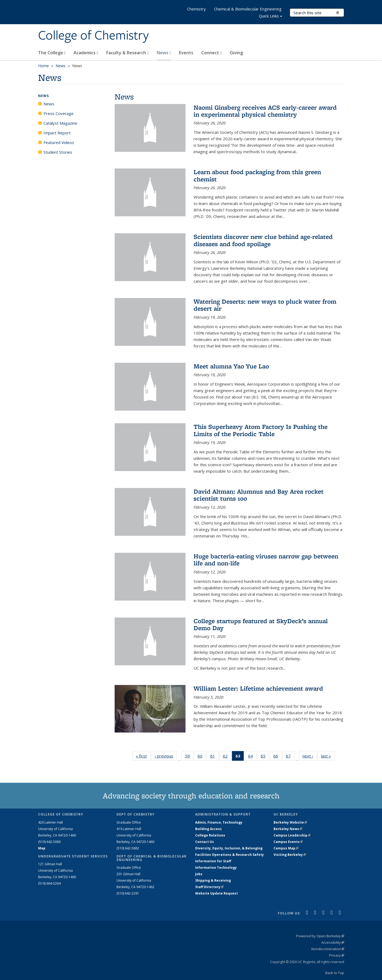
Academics (86, 53)
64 (252, 757)
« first (143, 756)
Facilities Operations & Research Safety (230, 855)
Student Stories (58, 152)
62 (227, 757)
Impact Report (57, 133)
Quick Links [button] (270, 17)
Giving (236, 53)
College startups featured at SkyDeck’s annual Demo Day (261, 624)
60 (202, 757)
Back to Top (335, 973)
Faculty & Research (128, 53)
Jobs (199, 874)
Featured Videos (59, 142)
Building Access (208, 829)
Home (43, 66)
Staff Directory (209, 887)
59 (189, 757)
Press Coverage (59, 113)
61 (214, 757)
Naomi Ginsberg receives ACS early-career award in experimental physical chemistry (265, 111)
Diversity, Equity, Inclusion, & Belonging (229, 848)
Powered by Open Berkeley (320, 936)
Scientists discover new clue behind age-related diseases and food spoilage (263, 240)
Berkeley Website (290, 822)
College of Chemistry (93, 36)
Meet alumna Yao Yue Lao (231, 366)
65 (265, 757)
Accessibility (333, 942)
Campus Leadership (292, 835)
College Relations (210, 835)
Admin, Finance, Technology (219, 822)
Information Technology (216, 868)
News (164, 53)
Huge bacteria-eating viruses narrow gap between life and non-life (266, 560)
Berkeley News (288, 829)
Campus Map (286, 848)
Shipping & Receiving (213, 880)
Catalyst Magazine (60, 123)
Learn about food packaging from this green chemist (257, 175)
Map (42, 848)
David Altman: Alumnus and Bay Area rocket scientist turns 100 (259, 495)
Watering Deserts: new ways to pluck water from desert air (265, 305)
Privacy (337, 955)
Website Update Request (217, 893)
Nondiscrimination (328, 949)
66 (277, 757)
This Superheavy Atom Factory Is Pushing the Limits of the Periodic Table (261, 430)
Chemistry (197, 9)
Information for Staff (213, 861)
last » (328, 756)
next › (310, 756)
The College (52, 53)
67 (290, 757)
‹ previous (166, 756)
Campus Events (288, 842)
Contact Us (205, 842)
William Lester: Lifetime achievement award (258, 688)
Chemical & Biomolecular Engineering (248, 9)
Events (186, 53)
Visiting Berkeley (290, 855)
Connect (212, 53)
